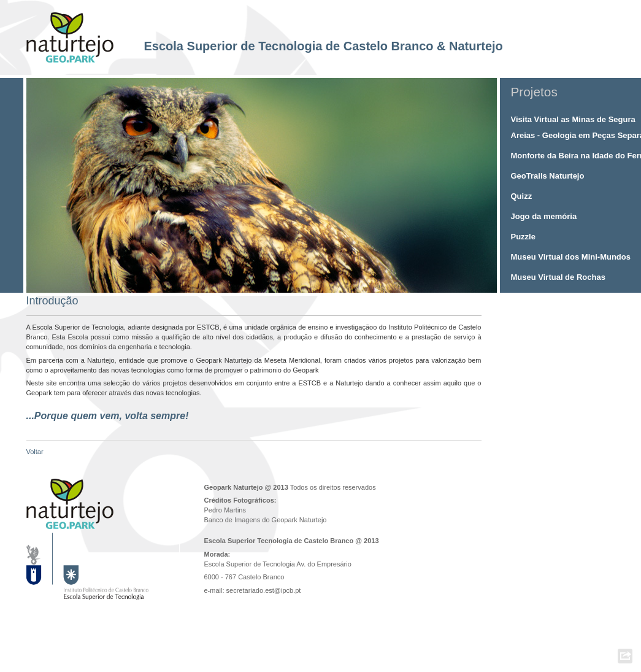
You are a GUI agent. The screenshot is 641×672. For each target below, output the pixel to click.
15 (439, 283)
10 (400, 283)
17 (455, 283)
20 (479, 283)
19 (471, 283)
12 (416, 283)
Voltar (35, 452)
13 (424, 283)
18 (463, 283)
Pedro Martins (225, 510)
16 (447, 283)
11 (408, 283)
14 (432, 283)
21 (487, 283)
